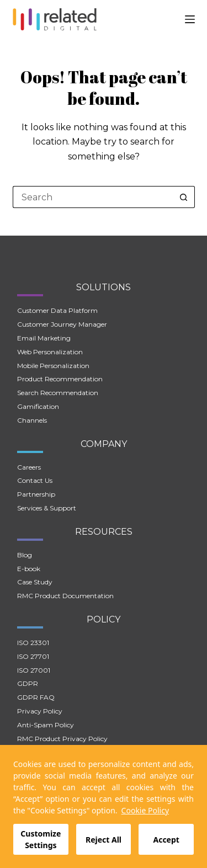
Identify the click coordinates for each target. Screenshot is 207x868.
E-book (29, 569)
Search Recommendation (58, 393)
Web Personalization (50, 352)
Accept (166, 840)
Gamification (38, 406)
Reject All (104, 840)
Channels (32, 420)
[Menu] (190, 19)
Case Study (35, 582)
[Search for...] (93, 197)
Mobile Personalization (53, 366)
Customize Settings (41, 839)
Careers (29, 467)
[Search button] (184, 197)
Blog (25, 555)
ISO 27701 (33, 656)
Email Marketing (44, 338)
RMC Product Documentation (65, 596)
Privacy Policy (40, 711)
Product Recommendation (60, 379)
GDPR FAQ (36, 697)
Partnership (36, 494)
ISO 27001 (34, 670)
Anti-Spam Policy (46, 725)
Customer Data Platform (57, 310)
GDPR (28, 683)
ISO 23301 (33, 643)
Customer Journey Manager (62, 324)
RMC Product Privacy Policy (62, 739)
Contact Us (35, 480)
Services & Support (47, 508)
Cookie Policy (145, 810)
